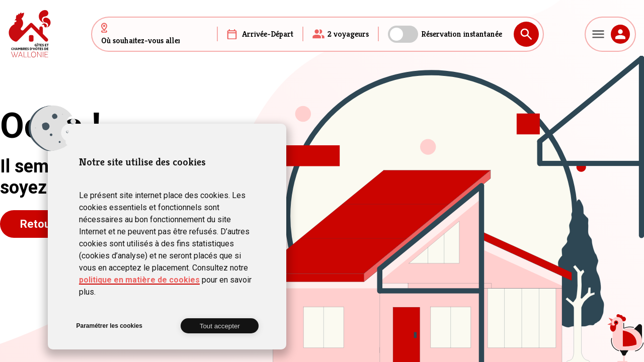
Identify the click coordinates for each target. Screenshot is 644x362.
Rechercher (526, 34)
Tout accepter (220, 326)
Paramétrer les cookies (109, 326)
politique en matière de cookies (139, 280)
